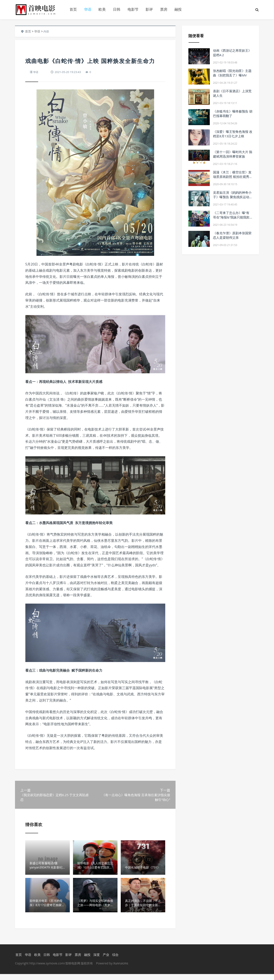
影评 (149, 9)
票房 (164, 9)
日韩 (117, 9)
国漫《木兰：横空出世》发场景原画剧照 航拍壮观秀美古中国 (233, 177)
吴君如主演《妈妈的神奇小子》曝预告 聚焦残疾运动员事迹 (233, 197)
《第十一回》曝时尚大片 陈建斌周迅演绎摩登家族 (233, 154)
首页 (73, 9)
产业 (106, 960)
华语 (88, 9)
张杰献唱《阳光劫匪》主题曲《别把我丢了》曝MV (232, 73)
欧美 (102, 9)
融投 (178, 9)
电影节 (133, 9)
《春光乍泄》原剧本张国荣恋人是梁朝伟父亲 (232, 235)
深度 (96, 960)
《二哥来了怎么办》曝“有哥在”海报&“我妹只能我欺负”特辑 (231, 217)
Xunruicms (121, 969)
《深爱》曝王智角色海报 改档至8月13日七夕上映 (233, 134)
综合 (115, 960)
